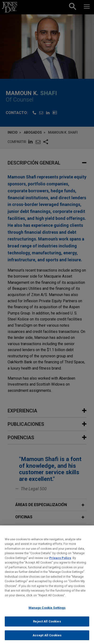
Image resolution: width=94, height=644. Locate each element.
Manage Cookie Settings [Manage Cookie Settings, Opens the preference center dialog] (47, 613)
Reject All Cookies (47, 626)
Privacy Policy (60, 563)
